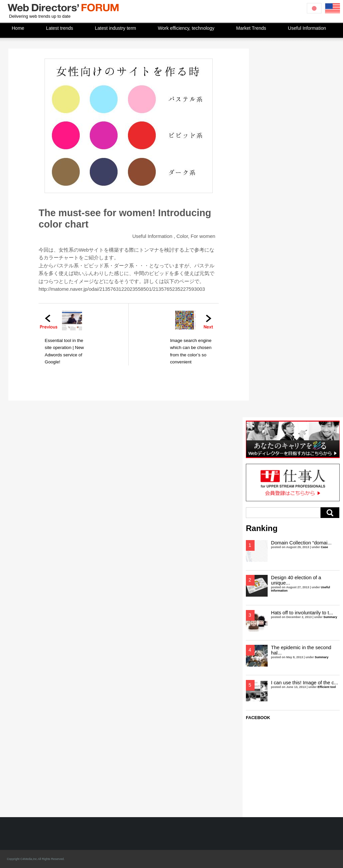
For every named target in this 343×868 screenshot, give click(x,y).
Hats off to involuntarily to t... (302, 613)
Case (325, 547)
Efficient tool (327, 687)
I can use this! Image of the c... (304, 683)
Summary (330, 617)
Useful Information (152, 236)
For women (203, 236)
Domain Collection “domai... (301, 543)
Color (182, 236)
